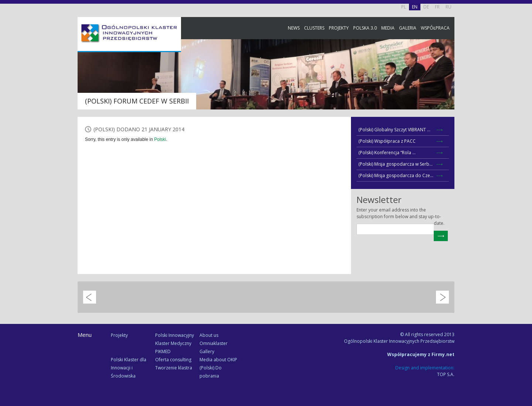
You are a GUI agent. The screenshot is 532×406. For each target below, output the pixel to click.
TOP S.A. (446, 374)
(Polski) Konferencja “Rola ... (387, 153)
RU (449, 7)
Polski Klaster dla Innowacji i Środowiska (129, 368)
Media (388, 28)
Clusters (314, 28)
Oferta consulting (173, 360)
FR (437, 7)
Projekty (339, 28)
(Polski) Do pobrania (211, 372)
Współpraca (435, 28)
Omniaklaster (214, 343)
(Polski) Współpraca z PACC (387, 141)
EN (415, 7)
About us (209, 335)
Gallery (207, 351)
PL (404, 7)
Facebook (525, 82)
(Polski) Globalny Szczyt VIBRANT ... (394, 130)
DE (426, 7)
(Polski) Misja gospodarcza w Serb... (395, 164)
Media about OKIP (218, 360)
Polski (160, 139)
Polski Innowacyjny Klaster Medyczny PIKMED (175, 343)
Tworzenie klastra (174, 368)
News (294, 28)
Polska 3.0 (365, 28)
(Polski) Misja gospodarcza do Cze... (396, 175)
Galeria (408, 28)
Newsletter (525, 138)
